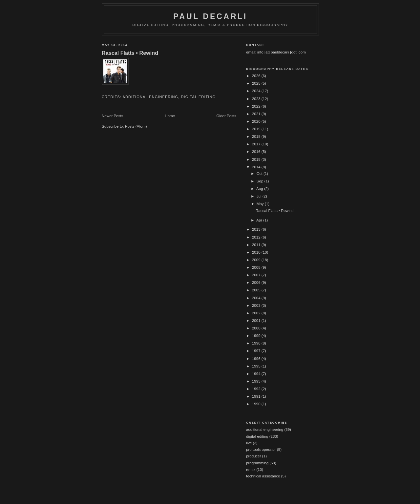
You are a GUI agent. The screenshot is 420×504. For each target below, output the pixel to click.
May (261, 204)
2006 (257, 283)
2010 (257, 252)
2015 (257, 159)
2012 (257, 237)
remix (251, 470)
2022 (257, 106)
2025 (257, 83)
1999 (257, 336)
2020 (257, 121)
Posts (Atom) (136, 126)
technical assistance (263, 476)
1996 (257, 359)
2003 (257, 305)
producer (254, 456)
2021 (257, 114)
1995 (257, 366)
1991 (257, 396)
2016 (257, 152)
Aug (260, 189)
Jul (260, 196)
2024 (257, 91)
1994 (257, 374)
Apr (260, 220)
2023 (257, 99)
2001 (257, 321)
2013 (257, 229)
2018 (257, 136)
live (249, 443)
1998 (257, 343)
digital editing (199, 97)
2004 (257, 298)
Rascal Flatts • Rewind (130, 53)
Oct (260, 174)
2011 (257, 245)
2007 (257, 275)
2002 (257, 313)
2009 (257, 260)
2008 (257, 267)
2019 (257, 129)
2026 (257, 76)
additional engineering (151, 97)
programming (257, 463)
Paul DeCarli (210, 16)
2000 (257, 328)
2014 (257, 167)
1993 (257, 381)
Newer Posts (113, 116)
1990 (257, 404)
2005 (257, 290)
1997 (257, 351)
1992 (257, 389)
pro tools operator (261, 450)
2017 (257, 144)
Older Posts (226, 116)
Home (170, 116)
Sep (261, 181)
